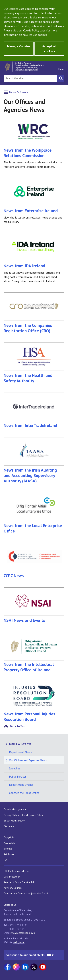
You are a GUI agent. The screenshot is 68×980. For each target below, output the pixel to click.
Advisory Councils (13, 888)
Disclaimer (9, 826)
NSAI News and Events (34, 605)
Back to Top (18, 726)
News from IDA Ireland (34, 251)
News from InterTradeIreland (34, 410)
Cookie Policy (31, 30)
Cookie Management (15, 809)
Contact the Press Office (24, 793)
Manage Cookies (19, 46)
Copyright (9, 837)
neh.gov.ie (19, 942)
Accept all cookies (49, 49)
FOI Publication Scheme (17, 871)
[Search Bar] (30, 78)
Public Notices (18, 776)
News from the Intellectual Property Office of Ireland (34, 664)
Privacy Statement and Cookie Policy (23, 815)
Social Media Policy (14, 821)
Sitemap (8, 849)
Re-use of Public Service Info (19, 882)
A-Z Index (9, 854)
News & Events (19, 92)
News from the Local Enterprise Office (34, 513)
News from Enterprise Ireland (34, 196)
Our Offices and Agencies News (28, 760)
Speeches (15, 768)
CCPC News (34, 561)
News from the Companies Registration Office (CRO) (34, 313)
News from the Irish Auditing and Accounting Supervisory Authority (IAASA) (34, 460)
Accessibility (10, 843)
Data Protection (12, 877)
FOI (6, 860)
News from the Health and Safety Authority (34, 363)
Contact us (10, 905)
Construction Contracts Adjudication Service (27, 893)
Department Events (21, 785)
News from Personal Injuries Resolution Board (29, 717)
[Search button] (61, 78)
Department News (20, 752)
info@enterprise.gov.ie (23, 933)
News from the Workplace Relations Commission (28, 153)
